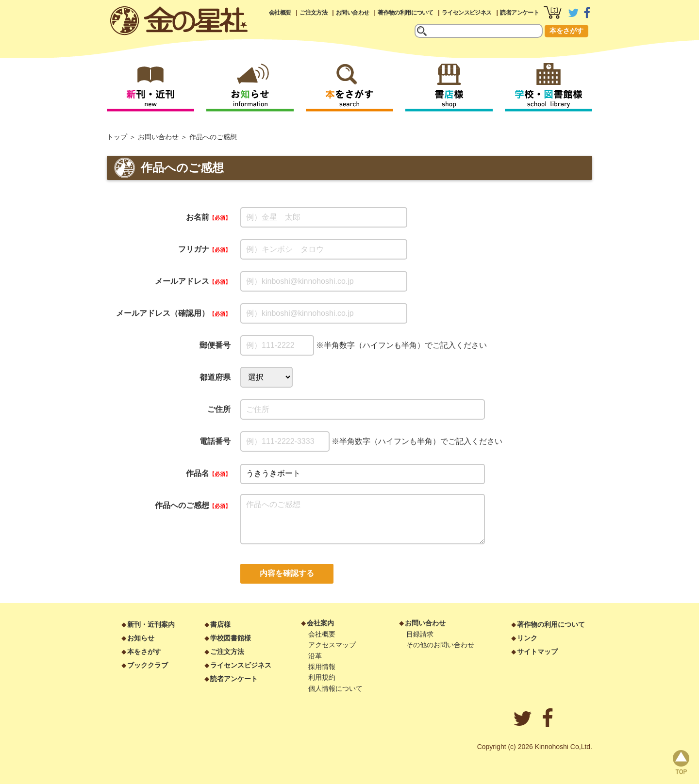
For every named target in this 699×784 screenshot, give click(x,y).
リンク (527, 638)
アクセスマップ (332, 645)
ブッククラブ (148, 665)
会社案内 (320, 623)
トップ (117, 137)
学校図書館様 (231, 638)
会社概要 (280, 13)
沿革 (315, 656)
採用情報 (322, 667)
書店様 (220, 624)
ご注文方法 (313, 13)
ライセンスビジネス (467, 13)
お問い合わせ (352, 13)
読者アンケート (519, 13)
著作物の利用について (405, 13)
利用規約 (322, 677)
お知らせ (141, 638)
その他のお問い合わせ (440, 645)
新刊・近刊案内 (151, 624)
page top (681, 762)
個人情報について (335, 688)
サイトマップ (537, 652)
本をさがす (566, 31)
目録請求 (420, 634)
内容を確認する (287, 573)
